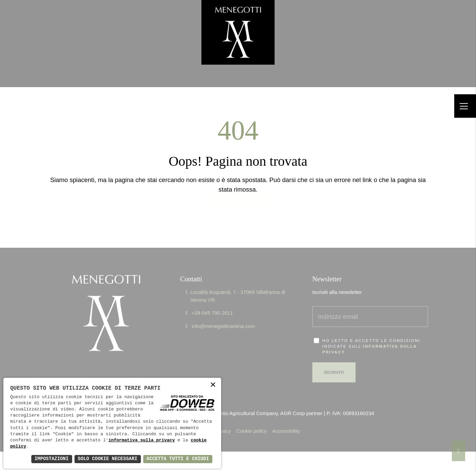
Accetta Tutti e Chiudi (177, 459)
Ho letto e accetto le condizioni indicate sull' (372, 338)
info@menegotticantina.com (223, 317)
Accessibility (286, 422)
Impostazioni (51, 459)
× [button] (213, 385)
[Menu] (465, 106)
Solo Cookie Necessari (107, 459)
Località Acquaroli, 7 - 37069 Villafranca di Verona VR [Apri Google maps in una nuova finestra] (238, 288)
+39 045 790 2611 (212, 304)
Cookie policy (252, 422)
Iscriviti (334, 364)
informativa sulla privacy (142, 440)
